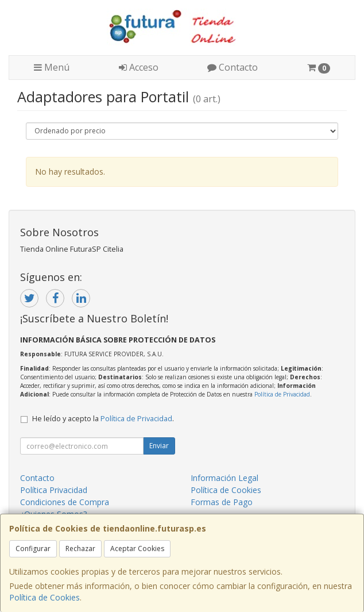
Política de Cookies (44, 597)
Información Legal (224, 478)
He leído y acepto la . (103, 419)
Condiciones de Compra (65, 502)
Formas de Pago (222, 502)
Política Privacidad (54, 490)
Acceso (139, 67)
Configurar (33, 549)
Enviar (159, 446)
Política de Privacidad (282, 394)
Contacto (233, 67)
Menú (52, 67)
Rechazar (80, 549)
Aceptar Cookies (137, 549)
